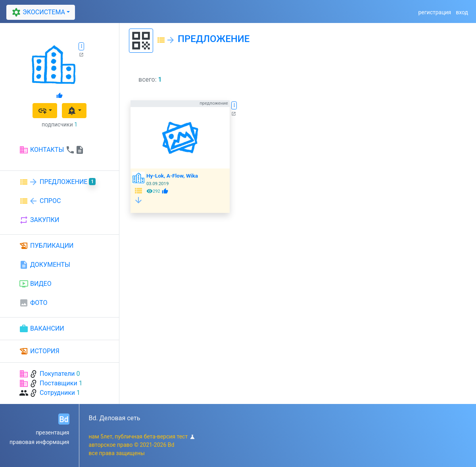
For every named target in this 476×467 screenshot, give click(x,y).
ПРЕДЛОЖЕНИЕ (57, 182)
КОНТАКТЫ (52, 150)
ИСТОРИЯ (39, 351)
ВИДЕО (35, 284)
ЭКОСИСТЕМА (37, 12)
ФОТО (33, 303)
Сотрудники (57, 393)
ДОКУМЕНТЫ (45, 265)
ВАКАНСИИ (42, 329)
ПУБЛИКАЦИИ (46, 246)
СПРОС (40, 201)
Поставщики (59, 383)
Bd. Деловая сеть (115, 418)
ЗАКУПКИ (39, 220)
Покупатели (57, 374)
